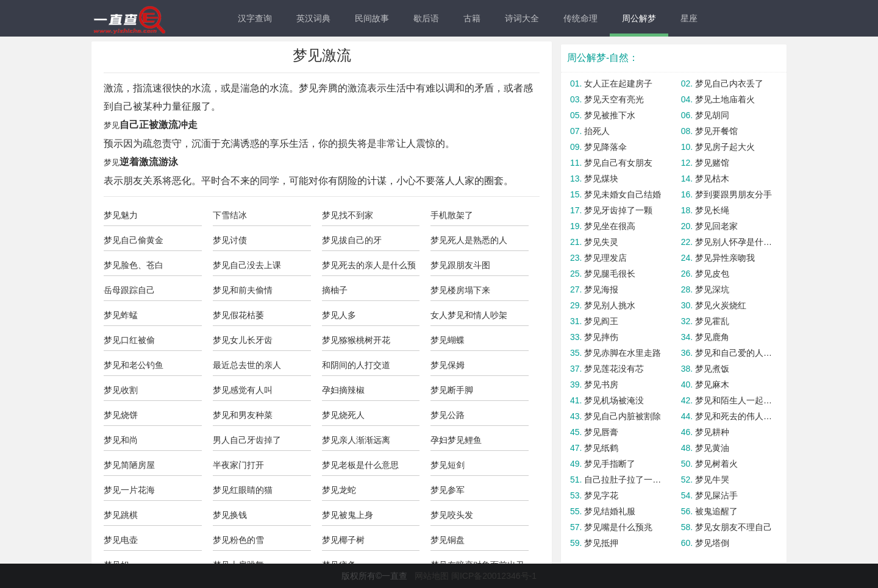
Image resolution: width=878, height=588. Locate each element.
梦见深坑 (712, 289)
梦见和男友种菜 (243, 415)
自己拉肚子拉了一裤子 (623, 480)
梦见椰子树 (343, 540)
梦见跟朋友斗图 (460, 265)
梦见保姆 (448, 365)
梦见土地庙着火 (725, 99)
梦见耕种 (712, 432)
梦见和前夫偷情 (243, 290)
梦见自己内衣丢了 (729, 83)
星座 (689, 18)
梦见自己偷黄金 (134, 240)
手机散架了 (452, 215)
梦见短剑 (448, 465)
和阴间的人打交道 (356, 365)
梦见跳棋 (121, 515)
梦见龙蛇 (339, 490)
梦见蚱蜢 (121, 315)
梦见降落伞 (605, 147)
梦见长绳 (712, 210)
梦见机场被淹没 (614, 400)
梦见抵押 (601, 543)
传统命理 (580, 18)
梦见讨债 (230, 240)
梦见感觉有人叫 (243, 390)
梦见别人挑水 (610, 305)
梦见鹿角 (712, 337)
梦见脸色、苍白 (134, 265)
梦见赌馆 (712, 163)
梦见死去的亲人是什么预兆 (369, 268)
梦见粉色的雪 (238, 540)
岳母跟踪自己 (129, 290)
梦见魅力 (121, 215)
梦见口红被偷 (129, 340)
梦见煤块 (601, 179)
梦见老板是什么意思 (360, 465)
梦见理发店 (605, 258)
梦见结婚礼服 (610, 511)
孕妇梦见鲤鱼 (456, 440)
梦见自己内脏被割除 (623, 416)
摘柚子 (335, 290)
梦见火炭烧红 (721, 305)
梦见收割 (121, 390)
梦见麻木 (712, 384)
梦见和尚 (121, 440)
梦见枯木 (712, 179)
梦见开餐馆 (716, 131)
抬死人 (597, 131)
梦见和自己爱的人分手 (734, 353)
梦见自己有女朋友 (618, 163)
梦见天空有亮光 (614, 99)
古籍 (472, 18)
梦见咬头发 (452, 515)
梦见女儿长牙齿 (243, 340)
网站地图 (432, 576)
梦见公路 (448, 415)
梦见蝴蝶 (448, 340)
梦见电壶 (121, 540)
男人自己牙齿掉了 (247, 440)
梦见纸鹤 (601, 448)
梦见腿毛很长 (610, 274)
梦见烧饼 (121, 415)
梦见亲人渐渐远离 (356, 440)
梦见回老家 (716, 226)
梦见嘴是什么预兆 (618, 527)
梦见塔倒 (712, 543)
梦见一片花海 (129, 490)
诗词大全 (522, 18)
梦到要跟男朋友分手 (733, 194)
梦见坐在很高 (610, 226)
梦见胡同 (712, 115)
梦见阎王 (601, 321)
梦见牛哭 (712, 480)
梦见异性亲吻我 (725, 258)
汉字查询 (255, 18)
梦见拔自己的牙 (352, 240)
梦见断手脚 (452, 390)
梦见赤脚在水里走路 (623, 353)
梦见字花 (601, 495)
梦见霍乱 (712, 321)
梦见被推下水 (610, 115)
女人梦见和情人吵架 (469, 315)
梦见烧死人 (343, 415)
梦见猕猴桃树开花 (356, 340)
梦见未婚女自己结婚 (623, 194)
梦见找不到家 (348, 215)
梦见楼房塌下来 (460, 290)
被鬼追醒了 (716, 511)
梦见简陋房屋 (129, 465)
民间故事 (372, 18)
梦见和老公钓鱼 (134, 365)
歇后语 (426, 18)
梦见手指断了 (610, 464)
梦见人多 (339, 315)
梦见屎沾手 (716, 495)
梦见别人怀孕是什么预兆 (734, 242)
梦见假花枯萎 (238, 315)
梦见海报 (601, 289)
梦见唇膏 (601, 432)
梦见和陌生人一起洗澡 (734, 400)
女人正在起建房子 (618, 83)
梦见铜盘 (448, 540)
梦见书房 (601, 384)
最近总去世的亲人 (247, 365)
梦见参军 (448, 490)
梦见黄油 (712, 448)
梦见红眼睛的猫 (243, 490)
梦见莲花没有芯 (614, 369)
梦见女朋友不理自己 (733, 527)
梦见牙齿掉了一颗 (618, 210)
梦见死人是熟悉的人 (469, 240)
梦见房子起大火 (725, 147)
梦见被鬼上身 (348, 515)
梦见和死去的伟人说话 (734, 416)
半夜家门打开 (238, 465)
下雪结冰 (230, 215)
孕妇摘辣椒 (343, 390)
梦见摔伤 (601, 337)
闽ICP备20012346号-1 (494, 576)
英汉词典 (313, 18)
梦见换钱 (230, 515)
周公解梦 (639, 18)
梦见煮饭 (712, 369)
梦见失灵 (601, 242)
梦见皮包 (712, 274)
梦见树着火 (716, 464)
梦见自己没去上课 (247, 265)
